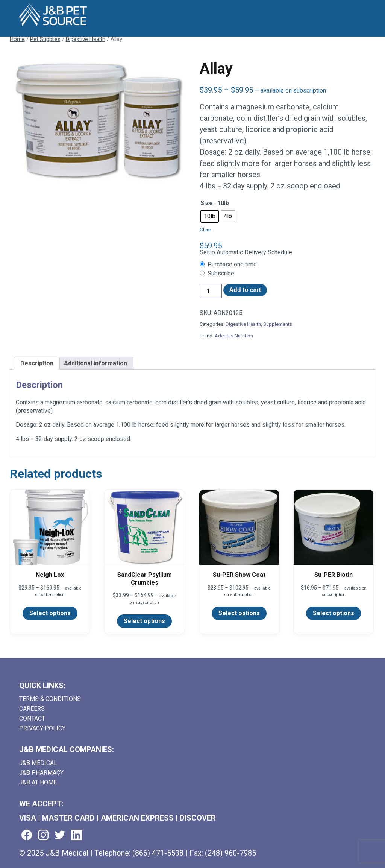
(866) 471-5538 (158, 853)
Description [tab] (37, 363)
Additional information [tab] (95, 363)
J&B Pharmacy (41, 773)
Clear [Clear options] (205, 230)
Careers (32, 709)
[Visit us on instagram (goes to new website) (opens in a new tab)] (43, 835)
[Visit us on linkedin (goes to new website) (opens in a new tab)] (76, 835)
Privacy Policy (42, 728)
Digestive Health (86, 39)
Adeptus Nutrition (234, 336)
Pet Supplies (45, 39)
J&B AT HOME (38, 782)
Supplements (278, 324)
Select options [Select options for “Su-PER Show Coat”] (239, 613)
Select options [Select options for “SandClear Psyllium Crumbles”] (144, 621)
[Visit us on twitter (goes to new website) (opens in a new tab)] (60, 835)
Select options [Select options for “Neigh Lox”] (50, 613)
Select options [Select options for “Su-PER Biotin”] (333, 613)
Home (17, 39)
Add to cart (245, 290)
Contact (32, 718)
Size (207, 203)
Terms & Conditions (50, 699)
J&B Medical (38, 763)
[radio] (210, 216)
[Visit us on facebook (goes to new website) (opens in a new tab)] (27, 835)
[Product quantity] (211, 291)
